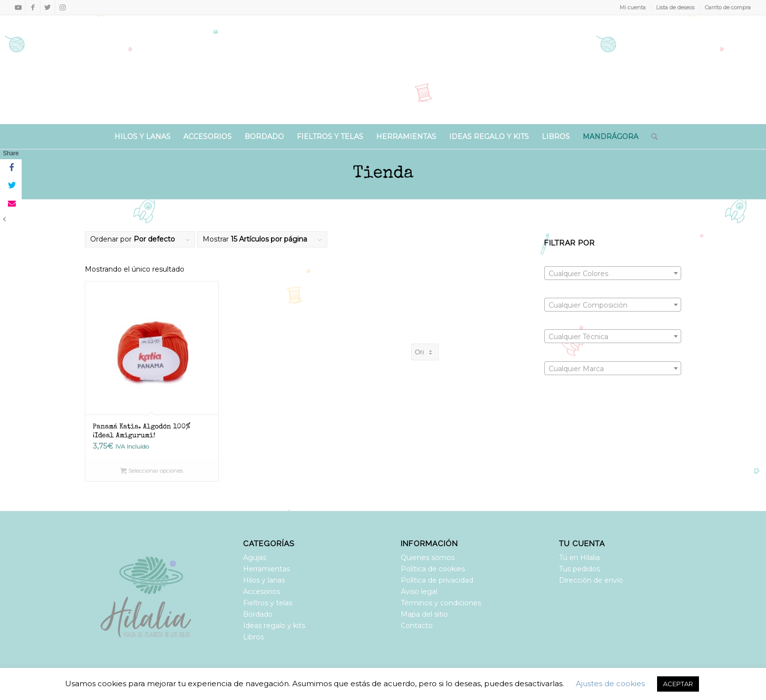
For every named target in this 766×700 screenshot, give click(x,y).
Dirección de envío (591, 580)
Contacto (417, 626)
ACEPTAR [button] (678, 684)
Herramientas (266, 569)
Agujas (255, 558)
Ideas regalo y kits (274, 626)
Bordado (258, 614)
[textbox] (613, 274)
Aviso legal (419, 592)
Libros (253, 637)
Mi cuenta (633, 7)
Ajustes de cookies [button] (610, 683)
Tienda (383, 174)
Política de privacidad (437, 580)
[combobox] (613, 273)
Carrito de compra (728, 7)
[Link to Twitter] (48, 7)
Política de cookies (433, 569)
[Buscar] (651, 137)
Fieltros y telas (268, 603)
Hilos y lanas (264, 580)
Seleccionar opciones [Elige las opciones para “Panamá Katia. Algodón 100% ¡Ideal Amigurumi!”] (152, 471)
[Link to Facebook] (33, 7)
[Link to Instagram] (63, 7)
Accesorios (261, 592)
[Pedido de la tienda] (425, 352)
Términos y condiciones (441, 603)
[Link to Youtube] (18, 7)
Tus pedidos (579, 569)
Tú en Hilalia (579, 558)
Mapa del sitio (424, 614)
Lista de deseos (675, 7)
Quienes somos (428, 558)
